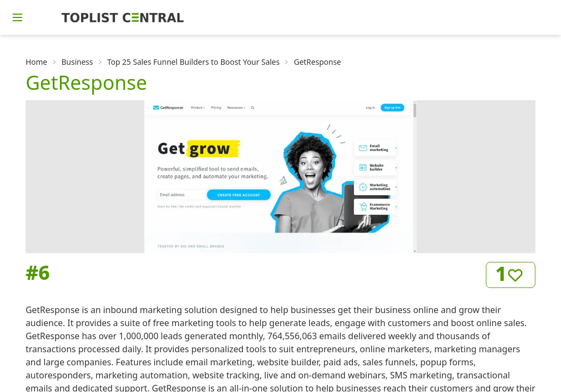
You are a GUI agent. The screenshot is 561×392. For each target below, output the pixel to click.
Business (77, 62)
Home (36, 62)
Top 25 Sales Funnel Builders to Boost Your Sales (194, 62)
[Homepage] (123, 17)
